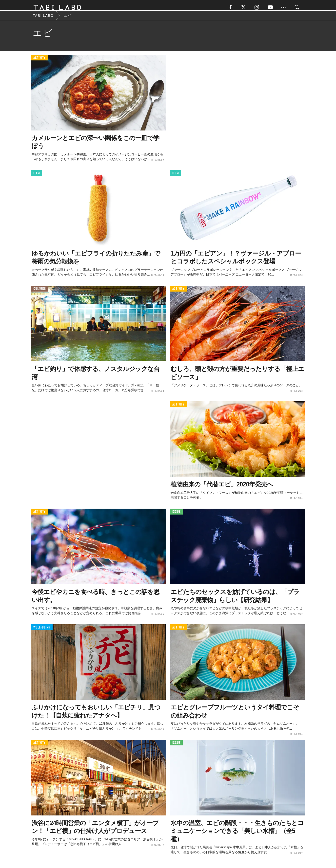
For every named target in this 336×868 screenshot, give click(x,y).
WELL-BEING (42, 631)
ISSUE (177, 515)
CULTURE (40, 292)
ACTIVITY (39, 62)
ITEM (37, 177)
